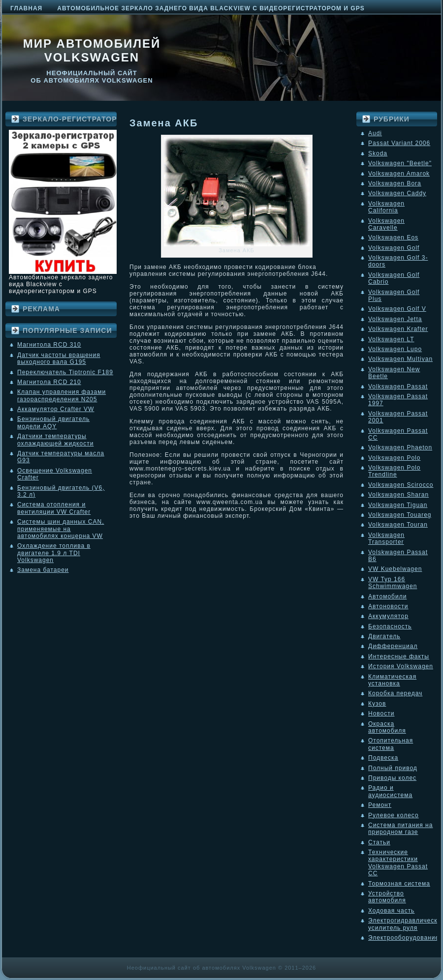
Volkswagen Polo (394, 458)
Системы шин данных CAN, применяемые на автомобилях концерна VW (61, 529)
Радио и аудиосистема (390, 791)
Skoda (378, 153)
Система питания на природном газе (400, 829)
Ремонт (380, 805)
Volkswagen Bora (395, 183)
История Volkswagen (401, 666)
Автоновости (388, 606)
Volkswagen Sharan (398, 495)
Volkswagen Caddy (397, 193)
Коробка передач (395, 693)
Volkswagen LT (391, 339)
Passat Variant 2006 (399, 143)
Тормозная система (399, 884)
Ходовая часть (391, 911)
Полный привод (393, 768)
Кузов (377, 704)
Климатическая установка (392, 680)
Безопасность (390, 626)
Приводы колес (392, 778)
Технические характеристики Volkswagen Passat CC (398, 863)
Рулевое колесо (394, 815)
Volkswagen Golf (394, 248)
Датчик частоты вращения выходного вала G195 (59, 358)
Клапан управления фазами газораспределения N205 (62, 395)
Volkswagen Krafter (398, 329)
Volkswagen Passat (398, 386)
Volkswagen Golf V (397, 309)
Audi (375, 133)
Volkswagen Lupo (395, 349)
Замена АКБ (164, 123)
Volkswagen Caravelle (386, 224)
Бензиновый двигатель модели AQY (53, 422)
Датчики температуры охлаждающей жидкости (55, 440)
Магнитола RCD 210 (49, 382)
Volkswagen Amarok (399, 174)
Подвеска (383, 758)
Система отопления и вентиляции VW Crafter (54, 508)
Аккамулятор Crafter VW (56, 409)
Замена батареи (43, 570)
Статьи (379, 842)
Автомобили (387, 596)
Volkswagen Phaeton (400, 447)
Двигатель (384, 636)
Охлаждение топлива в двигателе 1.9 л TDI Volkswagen (54, 553)
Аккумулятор (388, 616)
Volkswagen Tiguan (398, 505)
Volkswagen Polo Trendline (394, 471)
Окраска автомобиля (387, 727)
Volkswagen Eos (393, 238)
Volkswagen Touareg (400, 515)
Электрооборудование (404, 938)
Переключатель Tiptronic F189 (65, 372)
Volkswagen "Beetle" (400, 163)
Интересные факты (399, 656)
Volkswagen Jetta (395, 319)
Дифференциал (393, 646)
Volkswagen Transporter (386, 538)
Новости (381, 713)
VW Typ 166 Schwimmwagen (393, 583)
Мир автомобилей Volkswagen (92, 50)
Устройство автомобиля (387, 897)
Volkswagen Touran (398, 525)
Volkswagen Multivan (400, 359)
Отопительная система (391, 744)
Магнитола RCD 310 (49, 345)
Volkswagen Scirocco (401, 485)
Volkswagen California (386, 207)
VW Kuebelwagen (395, 569)
